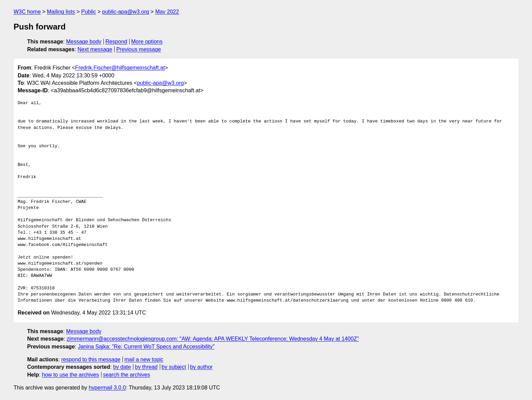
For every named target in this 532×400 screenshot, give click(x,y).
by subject (174, 367)
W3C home (27, 12)
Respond (116, 42)
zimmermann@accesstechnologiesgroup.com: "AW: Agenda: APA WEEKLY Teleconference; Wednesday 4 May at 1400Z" (213, 339)
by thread (146, 367)
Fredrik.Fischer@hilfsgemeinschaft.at (120, 68)
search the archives (127, 375)
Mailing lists (61, 12)
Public (89, 12)
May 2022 (167, 12)
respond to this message (91, 359)
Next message (95, 49)
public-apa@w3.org (126, 12)
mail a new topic (144, 359)
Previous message (139, 49)
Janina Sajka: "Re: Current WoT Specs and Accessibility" (146, 347)
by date (122, 367)
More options (147, 42)
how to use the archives (71, 375)
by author (201, 367)
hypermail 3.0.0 (107, 388)
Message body (84, 42)
